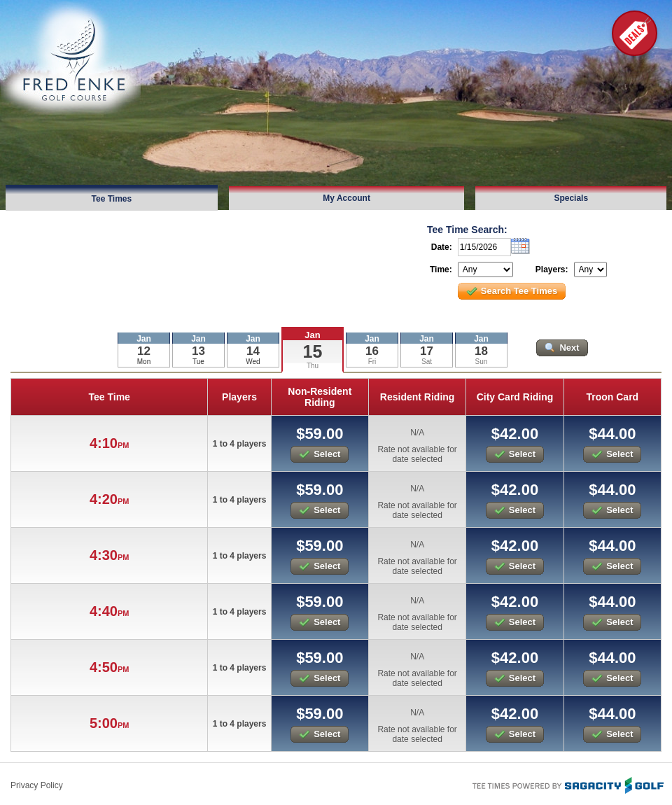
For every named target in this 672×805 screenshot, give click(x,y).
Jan (312, 335)
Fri (372, 362)
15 (313, 351)
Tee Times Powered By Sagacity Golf (567, 784)
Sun (482, 362)
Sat (427, 362)
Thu (313, 366)
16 (372, 351)
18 (481, 351)
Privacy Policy (37, 785)
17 (427, 351)
